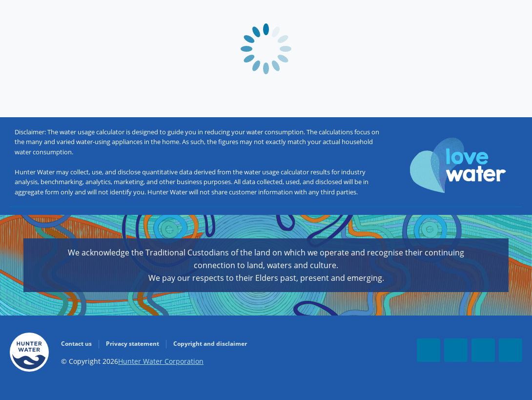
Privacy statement (133, 344)
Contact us (76, 344)
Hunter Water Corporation (161, 361)
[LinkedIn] (483, 350)
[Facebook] (429, 350)
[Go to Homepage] (29, 354)
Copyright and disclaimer (210, 344)
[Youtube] (456, 350)
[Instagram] (511, 350)
